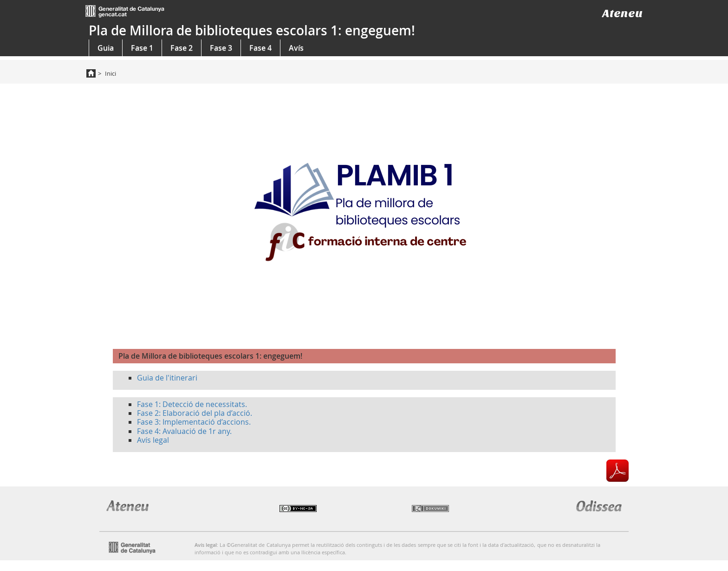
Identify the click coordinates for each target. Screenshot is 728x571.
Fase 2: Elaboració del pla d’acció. (195, 413)
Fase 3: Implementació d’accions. (194, 422)
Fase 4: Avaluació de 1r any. (184, 431)
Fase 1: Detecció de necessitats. (192, 404)
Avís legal (153, 440)
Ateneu (622, 13)
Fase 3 (221, 48)
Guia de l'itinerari (167, 378)
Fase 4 (260, 48)
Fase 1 (142, 48)
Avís (296, 48)
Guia (106, 48)
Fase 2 (182, 48)
